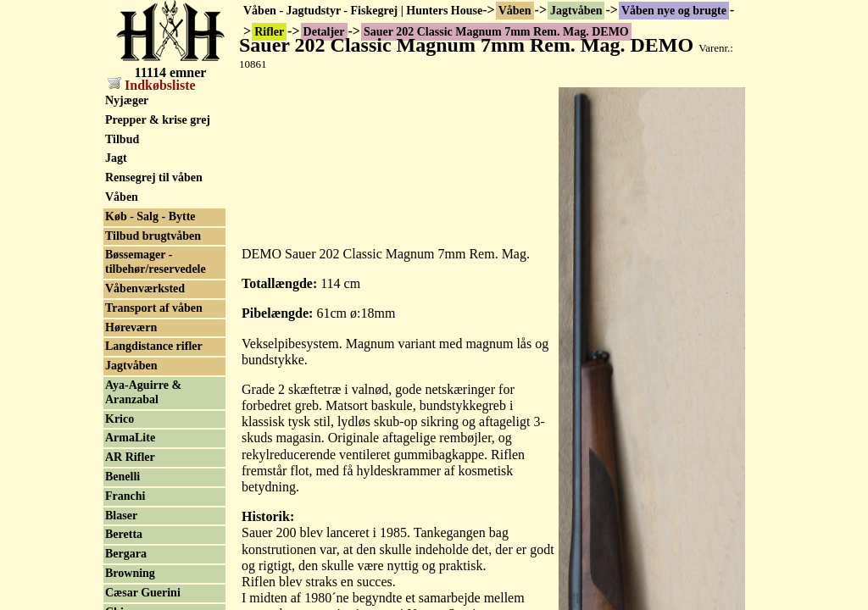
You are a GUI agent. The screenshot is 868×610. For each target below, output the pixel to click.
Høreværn (131, 327)
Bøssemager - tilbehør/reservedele (156, 262)
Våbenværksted (145, 288)
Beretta (124, 534)
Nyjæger (127, 100)
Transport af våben (154, 308)
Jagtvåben (576, 11)
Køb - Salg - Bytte (150, 216)
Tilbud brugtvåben (153, 236)
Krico (120, 419)
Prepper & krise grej (158, 120)
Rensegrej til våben (154, 177)
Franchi (125, 496)
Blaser (121, 516)
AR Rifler (130, 457)
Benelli (122, 477)
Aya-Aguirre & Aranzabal (143, 392)
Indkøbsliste (152, 85)
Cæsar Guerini (143, 593)
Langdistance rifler (154, 346)
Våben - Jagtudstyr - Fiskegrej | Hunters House (363, 11)
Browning (130, 573)
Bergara (126, 554)
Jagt (116, 158)
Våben (515, 11)
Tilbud (122, 139)
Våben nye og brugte (674, 11)
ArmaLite (130, 438)
